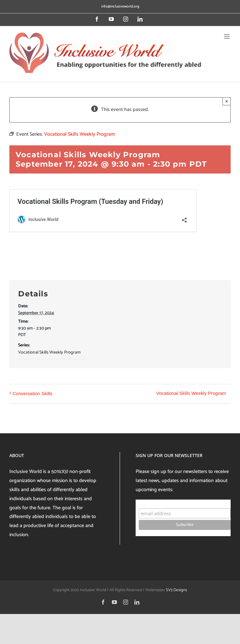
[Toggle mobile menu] (227, 36)
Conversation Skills (32, 393)
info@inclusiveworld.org (120, 6)
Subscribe (151, 502)
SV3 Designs (176, 590)
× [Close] (227, 101)
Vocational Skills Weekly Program (49, 352)
